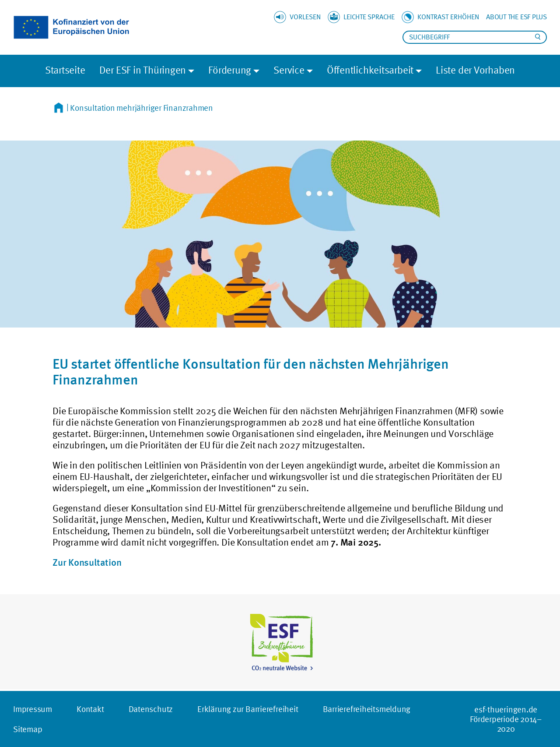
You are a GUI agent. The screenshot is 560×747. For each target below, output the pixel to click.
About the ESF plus (516, 17)
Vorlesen (305, 17)
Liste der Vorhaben (475, 70)
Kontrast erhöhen (448, 17)
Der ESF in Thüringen (143, 70)
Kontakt (90, 709)
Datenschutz (151, 709)
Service (289, 70)
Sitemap (28, 729)
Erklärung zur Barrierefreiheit (248, 709)
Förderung (230, 70)
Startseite (65, 70)
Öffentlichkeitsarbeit (370, 70)
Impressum (33, 709)
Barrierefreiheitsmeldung (367, 709)
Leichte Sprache (369, 17)
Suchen (538, 37)
